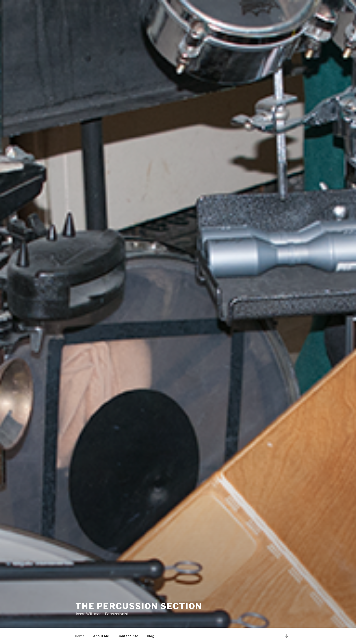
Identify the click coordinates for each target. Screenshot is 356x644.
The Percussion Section (139, 606)
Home (80, 636)
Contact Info (128, 636)
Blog (151, 636)
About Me (101, 636)
